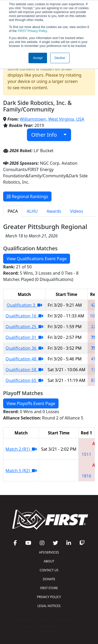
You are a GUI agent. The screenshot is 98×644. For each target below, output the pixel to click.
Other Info (47, 135)
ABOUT (49, 561)
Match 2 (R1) (21, 449)
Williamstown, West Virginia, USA (52, 119)
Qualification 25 (24, 327)
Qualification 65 (24, 380)
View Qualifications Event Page (37, 259)
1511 (86, 454)
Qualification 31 (24, 337)
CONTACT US (49, 570)
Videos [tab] (77, 211)
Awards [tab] (54, 211)
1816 (86, 476)
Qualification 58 (24, 370)
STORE (49, 588)
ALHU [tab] (32, 211)
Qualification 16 (24, 316)
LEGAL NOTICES (49, 606)
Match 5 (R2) (21, 471)
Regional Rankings (27, 196)
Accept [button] (38, 58)
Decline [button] (60, 58)
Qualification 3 (24, 305)
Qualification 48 (24, 359)
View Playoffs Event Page (31, 403)
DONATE (49, 579)
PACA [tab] (13, 211)
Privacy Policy (32, 31)
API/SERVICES (49, 552)
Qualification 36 (24, 348)
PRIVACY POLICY (49, 597)
